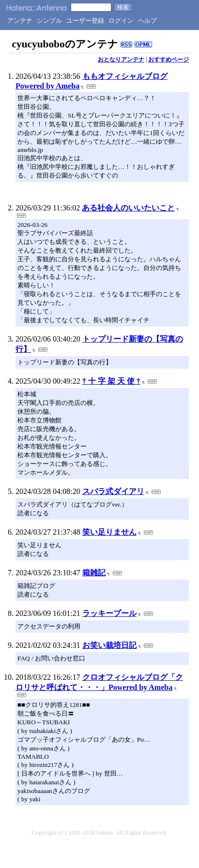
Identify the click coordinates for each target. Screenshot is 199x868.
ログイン (121, 21)
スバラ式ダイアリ (113, 491)
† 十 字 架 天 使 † (111, 381)
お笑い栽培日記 (109, 645)
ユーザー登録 (85, 21)
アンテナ (20, 21)
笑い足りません (109, 532)
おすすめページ (168, 60)
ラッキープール (109, 613)
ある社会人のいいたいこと (128, 208)
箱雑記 (94, 573)
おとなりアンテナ (121, 60)
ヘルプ (147, 21)
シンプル (49, 21)
